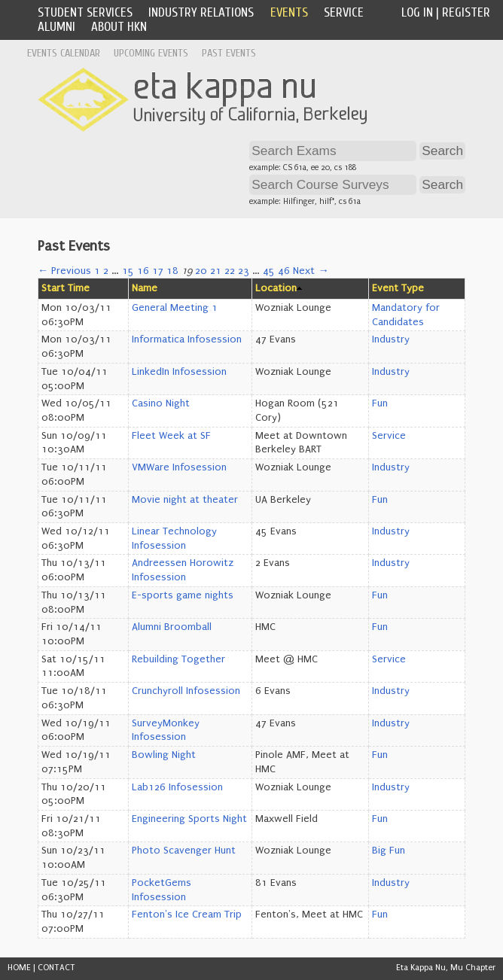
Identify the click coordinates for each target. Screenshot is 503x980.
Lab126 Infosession (177, 787)
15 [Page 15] (128, 271)
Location (276, 288)
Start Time (66, 288)
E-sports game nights (183, 595)
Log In (417, 12)
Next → (311, 271)
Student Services (85, 12)
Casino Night (161, 403)
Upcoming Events (151, 53)
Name (145, 288)
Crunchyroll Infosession (186, 691)
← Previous (64, 271)
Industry (391, 339)
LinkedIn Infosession (179, 372)
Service (344, 12)
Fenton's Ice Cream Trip (187, 915)
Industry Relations (201, 12)
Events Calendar (64, 53)
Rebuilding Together (178, 659)
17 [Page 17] (158, 271)
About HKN (119, 27)
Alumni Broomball (172, 627)
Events (289, 12)
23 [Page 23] (244, 271)
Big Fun (389, 851)
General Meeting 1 (175, 308)
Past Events (229, 53)
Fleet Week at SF (171, 436)
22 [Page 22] (230, 271)
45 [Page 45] (269, 271)
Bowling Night (164, 755)
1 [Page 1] (97, 271)
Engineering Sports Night (189, 819)
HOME (19, 968)
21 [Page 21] (216, 271)
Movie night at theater (185, 500)
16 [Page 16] (143, 271)
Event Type (398, 288)
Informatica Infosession (187, 339)
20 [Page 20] (201, 271)
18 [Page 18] (172, 271)
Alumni (56, 27)
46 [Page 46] (284, 271)
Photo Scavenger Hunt (184, 851)
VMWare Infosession (179, 467)
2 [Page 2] (106, 271)
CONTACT (56, 968)
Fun (380, 403)
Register (466, 12)
